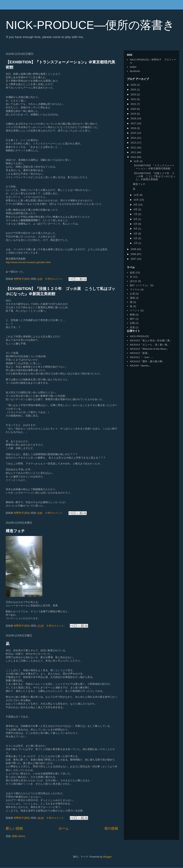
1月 (136, 243)
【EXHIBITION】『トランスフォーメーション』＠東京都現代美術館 (154, 167)
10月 (137, 200)
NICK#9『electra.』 (141, 366)
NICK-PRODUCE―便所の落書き (90, 25)
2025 (134, 85)
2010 (134, 157)
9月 (136, 205)
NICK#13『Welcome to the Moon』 (149, 349)
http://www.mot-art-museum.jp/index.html (28, 262)
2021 (134, 104)
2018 (134, 118)
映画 (132, 315)
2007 (134, 259)
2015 (134, 133)
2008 (134, 254)
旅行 (132, 319)
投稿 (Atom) (19, 836)
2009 (134, 249)
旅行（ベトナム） (140, 285)
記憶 (132, 323)
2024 (134, 90)
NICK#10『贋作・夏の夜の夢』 (147, 361)
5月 (136, 224)
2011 (134, 152)
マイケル (135, 289)
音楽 (132, 327)
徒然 (132, 273)
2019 (134, 114)
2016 (134, 128)
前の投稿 (111, 828)
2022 (134, 99)
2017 (134, 123)
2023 (134, 94)
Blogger (107, 857)
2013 (134, 143)
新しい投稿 (14, 828)
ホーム (64, 828)
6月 (136, 219)
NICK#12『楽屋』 (140, 353)
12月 (137, 161)
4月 (136, 229)
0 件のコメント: (55, 279)
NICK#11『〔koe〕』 (142, 357)
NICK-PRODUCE (139, 336)
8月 (136, 209)
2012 (134, 148)
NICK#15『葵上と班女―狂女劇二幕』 (151, 340)
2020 (134, 109)
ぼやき (134, 281)
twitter (133, 67)
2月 (136, 238)
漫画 (132, 298)
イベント (135, 310)
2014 (134, 138)
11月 (137, 195)
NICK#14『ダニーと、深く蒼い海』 (150, 345)
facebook (135, 71)
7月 (136, 214)
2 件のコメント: (55, 513)
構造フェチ (15, 531)
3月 (136, 234)
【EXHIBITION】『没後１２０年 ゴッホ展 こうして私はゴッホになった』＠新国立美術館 (154, 176)
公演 (132, 294)
